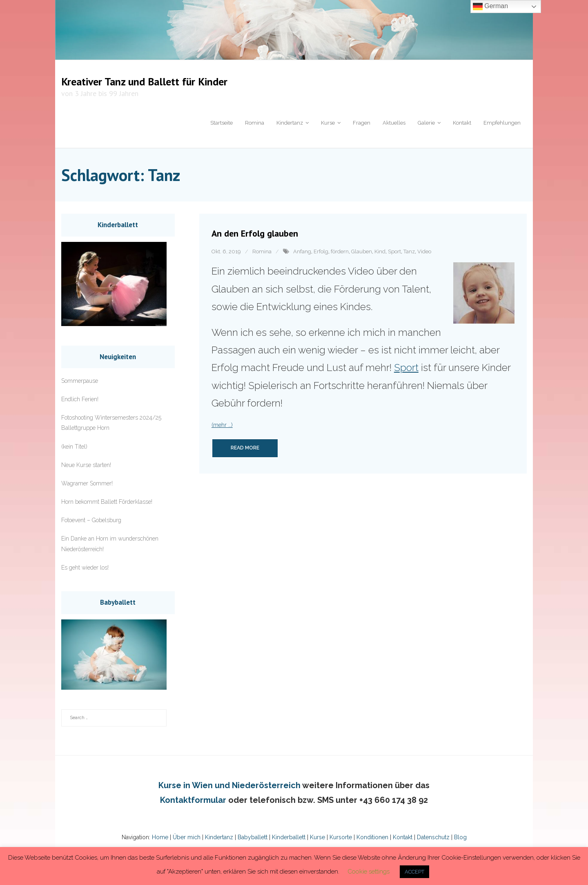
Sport (394, 251)
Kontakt (402, 837)
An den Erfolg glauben (255, 233)
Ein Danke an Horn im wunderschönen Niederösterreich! (110, 544)
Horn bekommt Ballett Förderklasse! (107, 502)
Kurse (317, 837)
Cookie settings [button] (369, 872)
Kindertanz (219, 837)
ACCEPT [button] (414, 872)
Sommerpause (80, 381)
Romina (262, 251)
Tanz (409, 251)
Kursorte (341, 837)
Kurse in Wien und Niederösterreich (229, 785)
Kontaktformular (193, 800)
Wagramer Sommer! (87, 483)
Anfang (302, 251)
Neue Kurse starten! (86, 465)
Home (160, 837)
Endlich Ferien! (80, 399)
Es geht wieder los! (85, 568)
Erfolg (321, 251)
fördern (340, 251)
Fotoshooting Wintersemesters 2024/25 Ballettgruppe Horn (111, 423)
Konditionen (372, 837)
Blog (460, 837)
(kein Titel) (74, 447)
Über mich (187, 837)
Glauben (362, 251)
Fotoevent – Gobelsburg (91, 520)
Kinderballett (289, 837)
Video (424, 251)
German (490, 7)
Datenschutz (432, 837)
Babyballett (253, 837)
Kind (380, 251)
